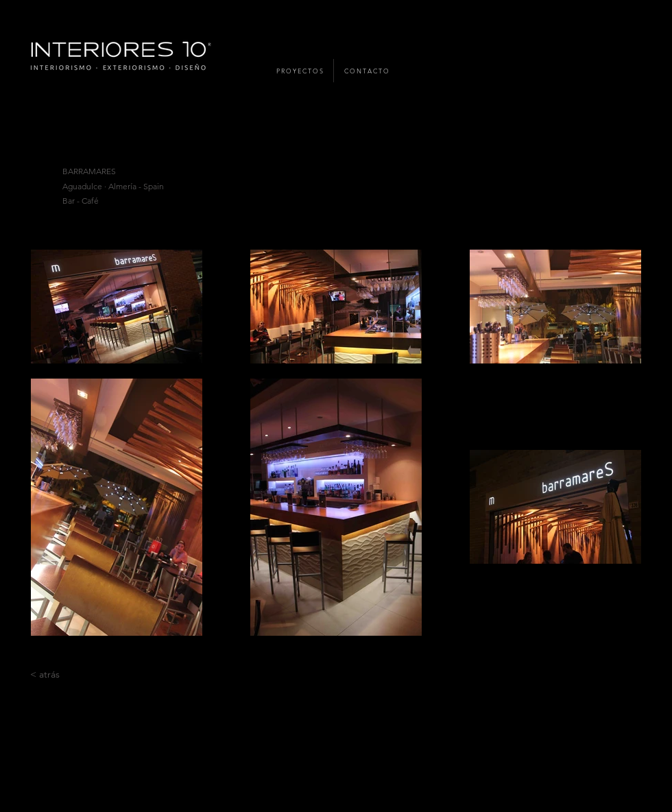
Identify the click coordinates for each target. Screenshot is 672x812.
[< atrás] (45, 675)
